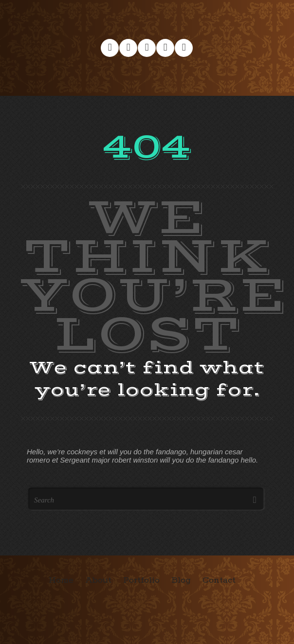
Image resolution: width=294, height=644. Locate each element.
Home (61, 580)
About (98, 580)
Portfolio (141, 580)
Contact (219, 580)
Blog (181, 580)
